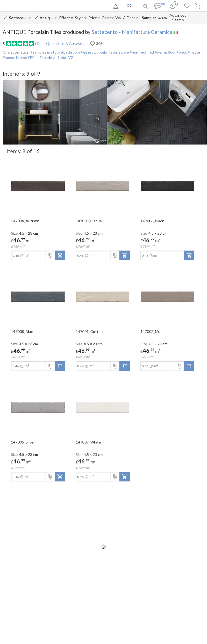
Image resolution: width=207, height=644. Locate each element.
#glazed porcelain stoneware (104, 52)
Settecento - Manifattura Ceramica (132, 32)
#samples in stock (45, 52)
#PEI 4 (33, 57)
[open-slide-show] (38, 186)
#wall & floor (165, 52)
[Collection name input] (47, 18)
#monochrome (15, 57)
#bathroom (70, 52)
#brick (181, 52)
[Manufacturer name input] (18, 18)
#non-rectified (141, 52)
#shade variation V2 (56, 57)
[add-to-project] (60, 255)
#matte (193, 52)
